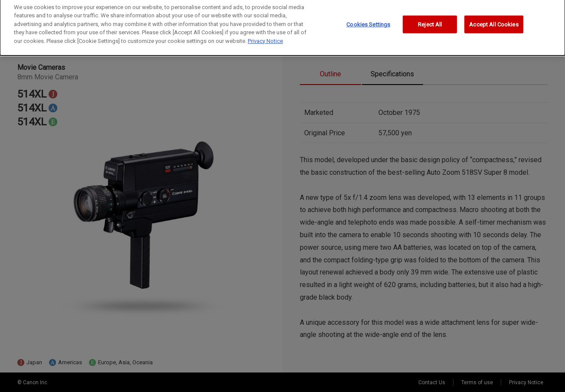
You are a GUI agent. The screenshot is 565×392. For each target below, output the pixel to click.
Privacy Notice (265, 38)
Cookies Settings (368, 21)
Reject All (430, 21)
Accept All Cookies (494, 21)
